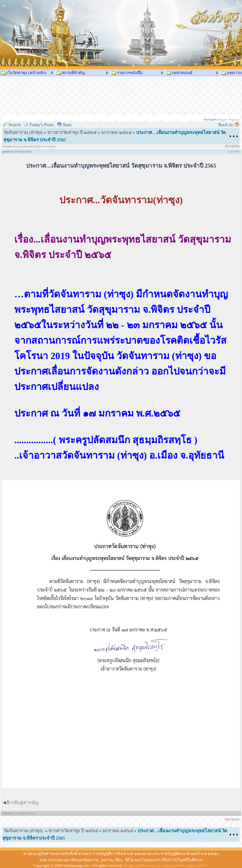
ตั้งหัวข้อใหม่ (232, 146)
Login (224, 120)
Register (234, 120)
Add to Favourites (46, 146)
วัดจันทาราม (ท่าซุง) (23, 133)
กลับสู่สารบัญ (25, 802)
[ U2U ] (31, 814)
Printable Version (12, 146)
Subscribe (28, 146)
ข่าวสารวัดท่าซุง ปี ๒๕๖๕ (72, 133)
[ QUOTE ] (234, 152)
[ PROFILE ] (9, 814)
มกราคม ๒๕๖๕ (116, 133)
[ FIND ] (21, 814)
